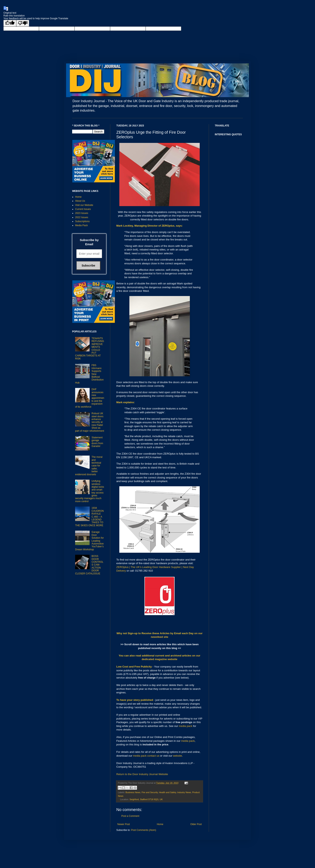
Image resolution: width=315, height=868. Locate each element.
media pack (186, 726)
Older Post (196, 824)
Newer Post (124, 824)
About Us (80, 201)
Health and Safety (167, 792)
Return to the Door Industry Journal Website (142, 774)
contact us (153, 756)
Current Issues (83, 209)
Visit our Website (84, 205)
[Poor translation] (23, 23)
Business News (133, 792)
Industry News (184, 792)
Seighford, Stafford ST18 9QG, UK (146, 799)
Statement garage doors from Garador (97, 442)
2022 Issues (82, 217)
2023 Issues (82, 213)
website (177, 756)
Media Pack (81, 225)
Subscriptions (82, 221)
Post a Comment (130, 816)
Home (160, 824)
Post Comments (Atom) (144, 830)
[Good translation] (10, 23)
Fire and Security (150, 792)
